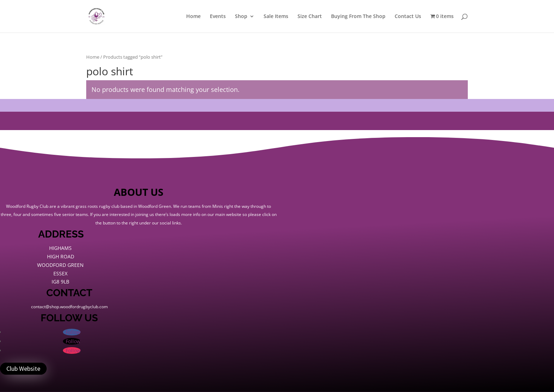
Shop (241, 17)
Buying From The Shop (358, 17)
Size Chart (310, 17)
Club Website (23, 368)
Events (218, 17)
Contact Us (408, 17)
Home (193, 17)
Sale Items (276, 17)
